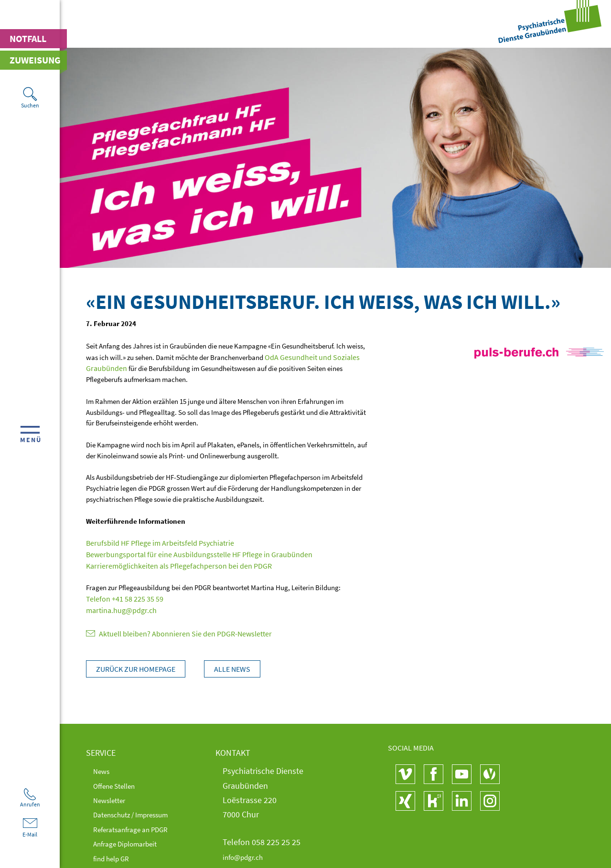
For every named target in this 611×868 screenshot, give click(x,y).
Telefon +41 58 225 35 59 (120, 596)
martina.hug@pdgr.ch (119, 607)
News (103, 767)
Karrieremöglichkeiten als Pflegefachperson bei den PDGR (171, 564)
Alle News (237, 665)
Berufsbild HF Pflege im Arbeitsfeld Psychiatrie (154, 542)
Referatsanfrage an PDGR (138, 825)
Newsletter (113, 796)
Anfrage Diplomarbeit (132, 840)
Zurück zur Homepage (136, 665)
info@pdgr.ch (247, 853)
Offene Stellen (119, 782)
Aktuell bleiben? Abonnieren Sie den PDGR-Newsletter (171, 630)
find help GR (115, 854)
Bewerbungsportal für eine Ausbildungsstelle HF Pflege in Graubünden (189, 553)
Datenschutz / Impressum (140, 810)
